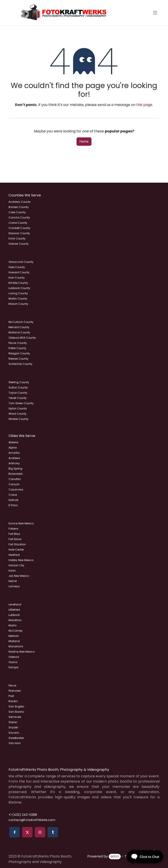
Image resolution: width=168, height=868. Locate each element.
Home (84, 141)
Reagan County (19, 353)
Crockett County (19, 228)
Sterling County (19, 382)
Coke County (17, 212)
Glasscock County (21, 262)
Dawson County (19, 233)
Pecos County (18, 343)
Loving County (18, 293)
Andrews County (20, 202)
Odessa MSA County (22, 338)
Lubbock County (19, 288)
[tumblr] (53, 832)
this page (144, 105)
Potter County (17, 348)
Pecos (12, 685)
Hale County (17, 267)
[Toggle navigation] (155, 13)
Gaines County (19, 244)
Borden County (19, 207)
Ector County (17, 238)
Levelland (15, 604)
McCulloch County (21, 322)
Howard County (19, 272)
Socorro (14, 733)
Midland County (19, 332)
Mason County (18, 304)
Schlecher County (20, 364)
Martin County (18, 299)
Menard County (19, 327)
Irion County (17, 278)
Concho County (19, 217)
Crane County (18, 223)
